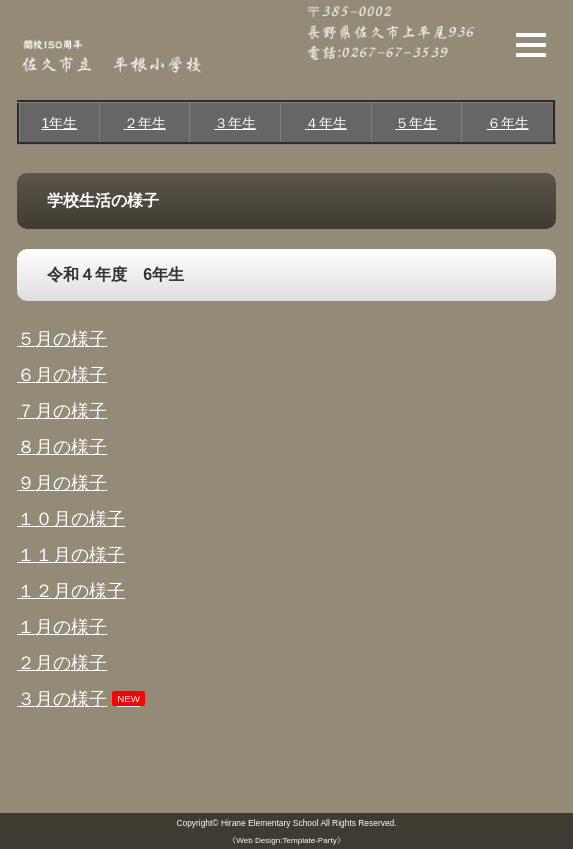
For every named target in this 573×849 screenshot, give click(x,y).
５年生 (416, 123)
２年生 (145, 123)
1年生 (60, 123)
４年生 (326, 123)
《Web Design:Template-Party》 (286, 840)
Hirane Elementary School (270, 823)
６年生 (508, 123)
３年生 (235, 123)
